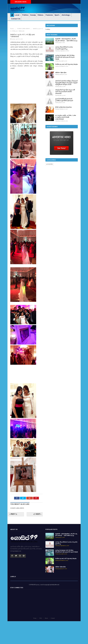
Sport (57, 15)
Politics (25, 15)
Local (18, 15)
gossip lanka (50, 164)
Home (12, 52)
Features (49, 15)
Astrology (66, 15)
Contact (53, 641)
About (46, 641)
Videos (41, 15)
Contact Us (16, 19)
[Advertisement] (56, 8)
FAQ (41, 641)
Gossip (33, 15)
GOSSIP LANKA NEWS (24, 52)
